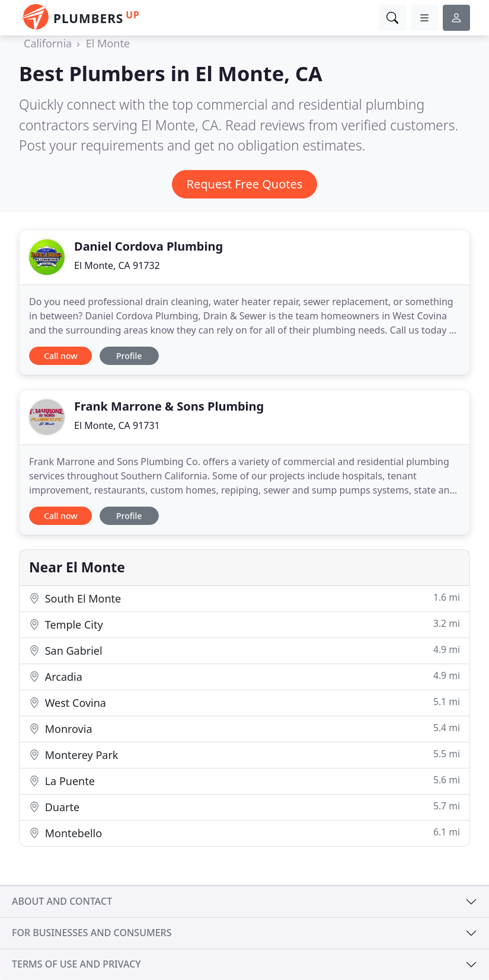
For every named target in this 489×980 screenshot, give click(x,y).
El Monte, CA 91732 (117, 265)
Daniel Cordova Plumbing (148, 246)
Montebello (245, 833)
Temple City (245, 624)
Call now (60, 356)
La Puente (245, 781)
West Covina (245, 702)
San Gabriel (245, 650)
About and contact (62, 901)
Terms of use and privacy (76, 964)
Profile (129, 356)
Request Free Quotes (245, 184)
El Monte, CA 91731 (117, 425)
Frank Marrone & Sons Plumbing (169, 406)
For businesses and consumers (92, 933)
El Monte (108, 43)
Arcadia (245, 676)
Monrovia (245, 728)
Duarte (245, 807)
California (48, 43)
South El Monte (245, 598)
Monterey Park (245, 755)
